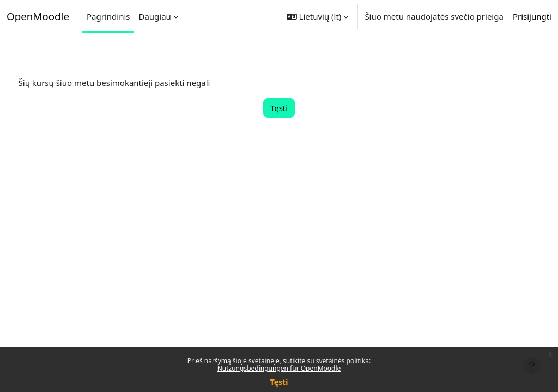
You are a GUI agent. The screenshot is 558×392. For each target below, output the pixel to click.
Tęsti (279, 382)
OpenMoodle (38, 16)
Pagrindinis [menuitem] (108, 16)
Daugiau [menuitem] (154, 16)
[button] (318, 16)
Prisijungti (532, 16)
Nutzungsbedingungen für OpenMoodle (279, 368)
